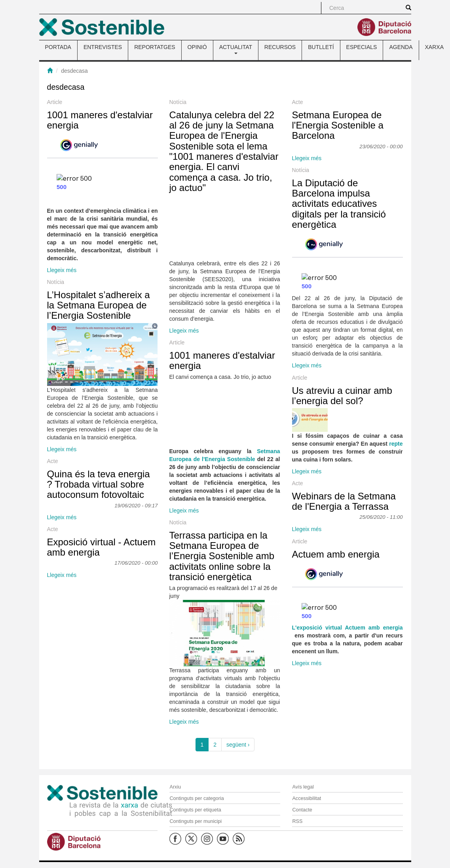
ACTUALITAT (236, 49)
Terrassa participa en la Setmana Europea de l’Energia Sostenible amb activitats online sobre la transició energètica (222, 556)
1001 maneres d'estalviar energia (100, 120)
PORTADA (58, 47)
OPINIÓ (197, 47)
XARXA (434, 47)
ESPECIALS (362, 47)
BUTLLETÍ (321, 47)
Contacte (302, 810)
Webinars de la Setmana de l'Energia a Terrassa (344, 501)
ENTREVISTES (103, 47)
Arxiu (175, 787)
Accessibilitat (307, 798)
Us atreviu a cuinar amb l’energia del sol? (342, 396)
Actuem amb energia (336, 554)
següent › (238, 745)
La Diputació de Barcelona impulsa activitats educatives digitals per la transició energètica (339, 204)
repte (396, 444)
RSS (297, 821)
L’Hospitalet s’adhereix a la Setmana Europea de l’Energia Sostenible (99, 305)
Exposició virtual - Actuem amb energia (102, 547)
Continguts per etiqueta (195, 810)
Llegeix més (62, 270)
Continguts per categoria (197, 798)
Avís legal (303, 787)
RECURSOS (280, 47)
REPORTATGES (155, 47)
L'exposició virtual (319, 628)
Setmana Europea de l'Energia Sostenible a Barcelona (338, 125)
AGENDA (401, 47)
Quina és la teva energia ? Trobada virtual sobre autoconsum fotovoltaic (99, 484)
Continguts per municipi (196, 821)
